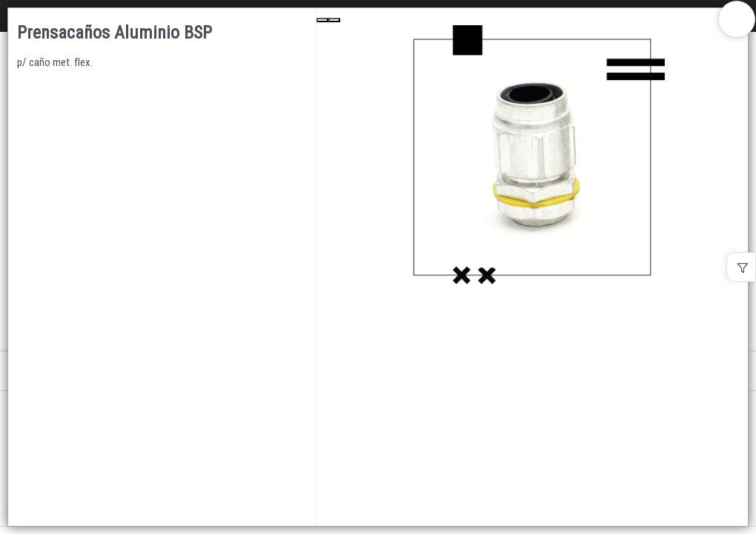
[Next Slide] (334, 20)
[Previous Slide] (322, 20)
